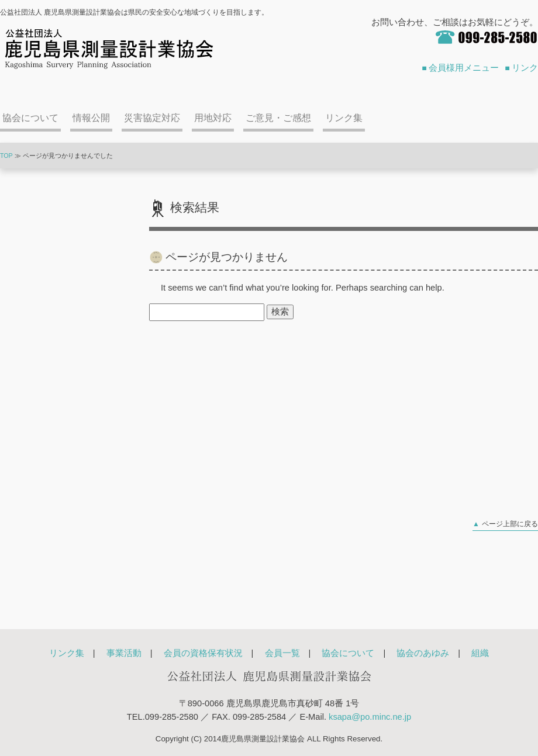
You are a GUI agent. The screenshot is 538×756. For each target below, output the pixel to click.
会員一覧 (282, 653)
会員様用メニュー (464, 68)
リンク (525, 68)
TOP (6, 156)
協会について (30, 118)
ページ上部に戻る (510, 524)
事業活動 (124, 653)
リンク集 (344, 118)
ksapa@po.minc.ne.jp (370, 717)
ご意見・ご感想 (278, 118)
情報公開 (91, 118)
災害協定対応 (152, 118)
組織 (480, 653)
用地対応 (213, 118)
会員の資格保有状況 (203, 653)
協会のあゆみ (423, 653)
